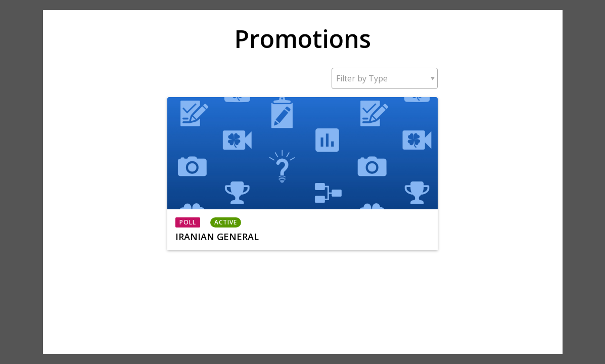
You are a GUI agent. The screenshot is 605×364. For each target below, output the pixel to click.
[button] (385, 78)
